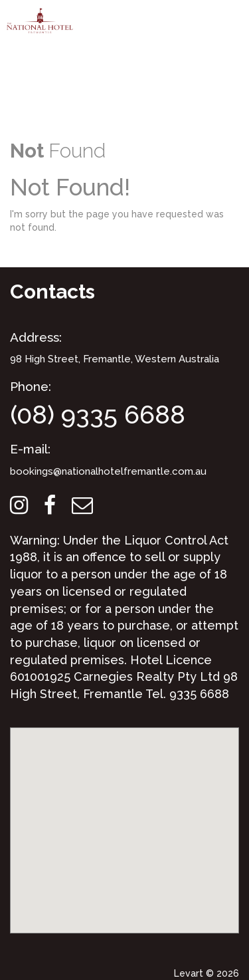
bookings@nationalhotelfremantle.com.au (108, 471)
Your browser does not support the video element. (124, 63)
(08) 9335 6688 (98, 415)
